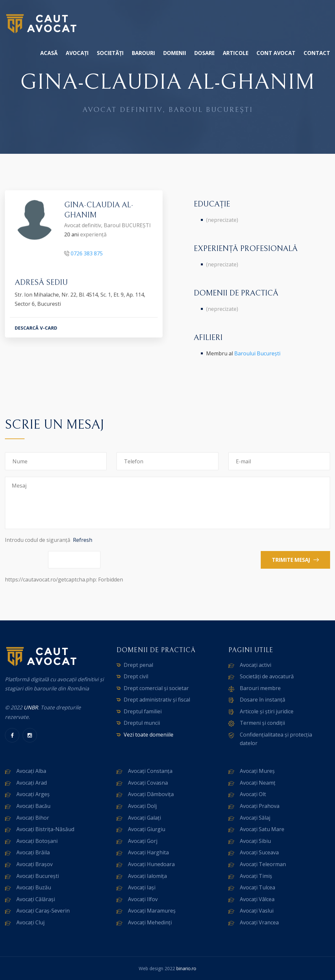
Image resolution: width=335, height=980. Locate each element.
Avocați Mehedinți (150, 922)
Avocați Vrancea (259, 922)
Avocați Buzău (34, 887)
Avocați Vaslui (257, 911)
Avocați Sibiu (255, 841)
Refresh (83, 540)
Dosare (204, 53)
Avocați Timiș (256, 876)
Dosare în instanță (263, 700)
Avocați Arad (32, 783)
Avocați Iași (142, 887)
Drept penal (138, 665)
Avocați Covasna (148, 783)
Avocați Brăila (33, 852)
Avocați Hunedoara (151, 864)
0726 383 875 (87, 254)
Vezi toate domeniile (149, 735)
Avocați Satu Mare (262, 829)
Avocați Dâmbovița (151, 794)
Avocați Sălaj (255, 818)
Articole (236, 53)
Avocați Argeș (33, 794)
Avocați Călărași (36, 899)
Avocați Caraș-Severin (43, 911)
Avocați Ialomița (147, 876)
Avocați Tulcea (257, 887)
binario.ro (186, 968)
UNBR (31, 707)
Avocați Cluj (30, 922)
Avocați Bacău (33, 806)
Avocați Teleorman (263, 864)
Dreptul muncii (142, 723)
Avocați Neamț (258, 783)
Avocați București (38, 876)
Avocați (77, 53)
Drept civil (136, 676)
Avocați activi (256, 665)
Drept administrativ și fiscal (157, 700)
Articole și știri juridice (267, 711)
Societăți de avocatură (267, 676)
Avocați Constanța (150, 771)
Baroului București (257, 353)
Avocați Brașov (35, 864)
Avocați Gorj (143, 841)
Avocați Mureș (257, 771)
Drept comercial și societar (156, 688)
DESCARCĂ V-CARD (36, 329)
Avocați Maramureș (152, 911)
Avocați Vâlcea (257, 899)
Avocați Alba (31, 771)
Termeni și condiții (262, 723)
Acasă (49, 53)
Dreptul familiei (143, 711)
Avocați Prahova (260, 806)
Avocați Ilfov (143, 899)
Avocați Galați (144, 818)
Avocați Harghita (148, 852)
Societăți (110, 53)
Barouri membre (260, 688)
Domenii (175, 53)
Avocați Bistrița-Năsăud (45, 829)
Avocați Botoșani (37, 841)
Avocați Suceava (259, 852)
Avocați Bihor (33, 818)
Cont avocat (276, 53)
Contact (317, 53)
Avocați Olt (253, 794)
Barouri (143, 53)
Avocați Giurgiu (147, 829)
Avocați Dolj (142, 806)
